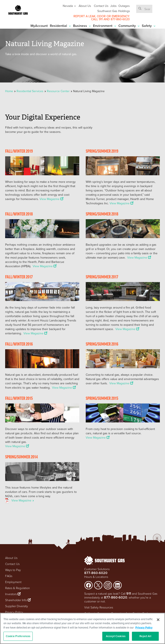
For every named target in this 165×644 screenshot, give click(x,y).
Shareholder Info (16, 600)
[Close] (158, 620)
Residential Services (30, 91)
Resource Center (58, 91)
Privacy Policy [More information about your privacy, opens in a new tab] (144, 628)
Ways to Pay (13, 570)
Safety (149, 26)
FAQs (9, 576)
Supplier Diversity (17, 606)
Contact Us (101, 6)
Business (82, 26)
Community (129, 26)
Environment (105, 26)
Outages (124, 6)
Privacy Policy (14, 612)
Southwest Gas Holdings (114, 11)
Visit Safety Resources (99, 607)
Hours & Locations (96, 577)
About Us (85, 6)
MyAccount (39, 26)
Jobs (113, 6)
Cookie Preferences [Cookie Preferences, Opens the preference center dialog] (18, 636)
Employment (13, 582)
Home (10, 91)
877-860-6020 (120, 19)
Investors (11, 594)
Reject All (145, 636)
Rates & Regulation (18, 588)
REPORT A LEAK (84, 16)
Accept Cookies (116, 636)
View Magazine (51, 199)
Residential (60, 26)
